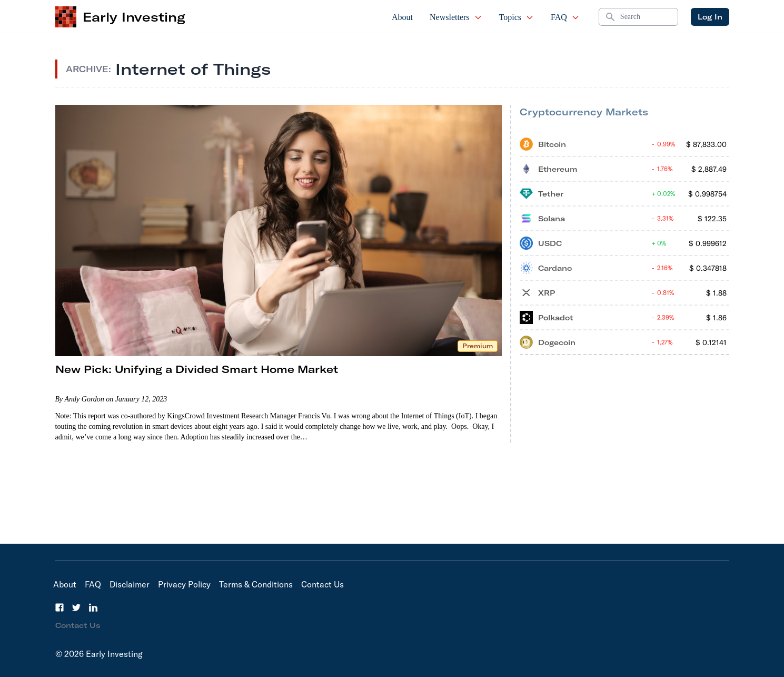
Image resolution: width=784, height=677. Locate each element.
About (402, 17)
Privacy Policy (184, 584)
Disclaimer (130, 584)
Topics (517, 17)
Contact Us (322, 584)
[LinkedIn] (93, 607)
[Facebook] (59, 607)
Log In (710, 17)
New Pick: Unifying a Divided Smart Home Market (197, 369)
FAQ (565, 17)
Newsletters (456, 17)
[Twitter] (76, 607)
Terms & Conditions (256, 584)
